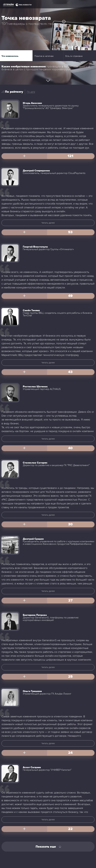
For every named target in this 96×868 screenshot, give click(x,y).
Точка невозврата (26, 18)
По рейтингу (14, 92)
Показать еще (46, 847)
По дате (31, 92)
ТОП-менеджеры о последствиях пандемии (32, 24)
